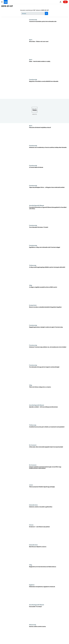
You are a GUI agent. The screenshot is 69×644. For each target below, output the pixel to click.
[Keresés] (34, 13)
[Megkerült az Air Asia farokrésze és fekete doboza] (48, 574)
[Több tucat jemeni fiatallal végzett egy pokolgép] (48, 494)
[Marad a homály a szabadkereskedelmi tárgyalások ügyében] (48, 315)
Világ (31, 285)
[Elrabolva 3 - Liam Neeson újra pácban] (48, 534)
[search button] (46, 13)
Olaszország (33, 625)
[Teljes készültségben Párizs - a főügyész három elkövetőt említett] (48, 195)
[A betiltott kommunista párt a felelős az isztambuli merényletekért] (48, 434)
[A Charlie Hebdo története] (48, 175)
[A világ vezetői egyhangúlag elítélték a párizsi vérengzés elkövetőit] (48, 275)
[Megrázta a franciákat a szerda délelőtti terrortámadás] (48, 89)
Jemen (31, 485)
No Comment (33, 445)
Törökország (33, 265)
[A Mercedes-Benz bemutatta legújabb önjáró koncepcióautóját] (48, 454)
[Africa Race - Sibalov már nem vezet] (48, 49)
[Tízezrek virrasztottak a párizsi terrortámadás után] (48, 29)
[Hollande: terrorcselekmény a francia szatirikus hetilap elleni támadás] (48, 155)
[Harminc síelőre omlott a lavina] (48, 634)
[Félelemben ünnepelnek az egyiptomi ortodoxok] (48, 594)
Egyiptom (32, 585)
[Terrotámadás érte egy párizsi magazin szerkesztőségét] (48, 374)
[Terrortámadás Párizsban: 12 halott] (48, 235)
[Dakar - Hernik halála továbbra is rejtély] (48, 69)
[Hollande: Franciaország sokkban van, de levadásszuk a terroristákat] (48, 354)
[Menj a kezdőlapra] (6, 2)
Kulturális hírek (33, 505)
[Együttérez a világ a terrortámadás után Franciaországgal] (48, 255)
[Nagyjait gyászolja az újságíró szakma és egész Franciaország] (48, 335)
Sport (31, 40)
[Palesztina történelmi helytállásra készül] (48, 135)
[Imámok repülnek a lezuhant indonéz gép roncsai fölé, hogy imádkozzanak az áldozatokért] (48, 474)
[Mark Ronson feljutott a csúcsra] (48, 554)
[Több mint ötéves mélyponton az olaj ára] (48, 394)
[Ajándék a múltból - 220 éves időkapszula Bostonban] (48, 414)
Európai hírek (33, 305)
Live (65, 2)
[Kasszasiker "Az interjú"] (48, 614)
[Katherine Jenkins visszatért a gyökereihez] (48, 514)
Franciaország (33, 20)
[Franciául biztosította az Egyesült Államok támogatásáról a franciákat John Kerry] (48, 215)
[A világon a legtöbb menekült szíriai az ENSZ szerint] (48, 295)
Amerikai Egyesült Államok (37, 205)
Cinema (31, 525)
